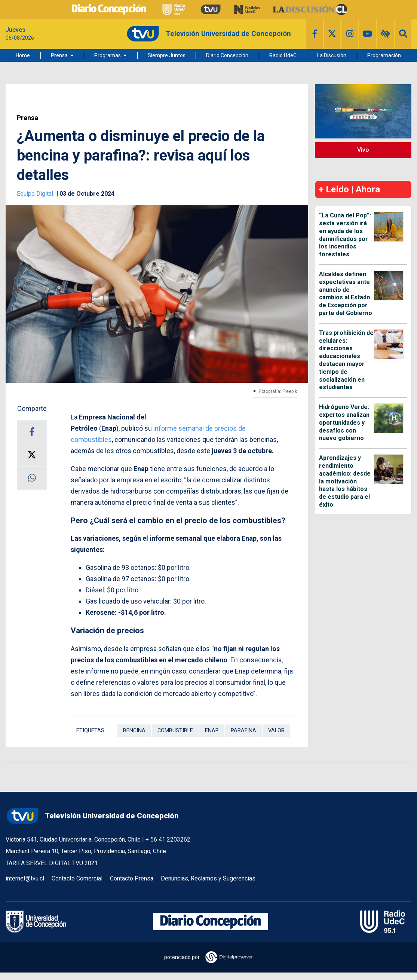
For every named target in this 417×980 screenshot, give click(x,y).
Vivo (363, 150)
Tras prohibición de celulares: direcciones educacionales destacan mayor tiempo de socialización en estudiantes (346, 360)
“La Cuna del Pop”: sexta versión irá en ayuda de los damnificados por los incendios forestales (345, 235)
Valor (276, 731)
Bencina (134, 731)
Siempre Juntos (167, 55)
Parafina (243, 731)
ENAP (212, 731)
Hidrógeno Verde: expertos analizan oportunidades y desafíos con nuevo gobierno (344, 422)
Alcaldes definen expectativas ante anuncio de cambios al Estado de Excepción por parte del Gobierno (346, 294)
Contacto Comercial (77, 878)
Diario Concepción (227, 55)
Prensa (59, 55)
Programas (108, 55)
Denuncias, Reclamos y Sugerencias (208, 878)
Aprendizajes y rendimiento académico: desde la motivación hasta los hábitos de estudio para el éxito (345, 481)
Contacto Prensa (132, 878)
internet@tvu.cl (25, 878)
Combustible (175, 731)
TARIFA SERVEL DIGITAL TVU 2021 (52, 863)
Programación (384, 55)
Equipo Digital (36, 194)
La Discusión (332, 55)
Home (23, 55)
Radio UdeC (283, 55)
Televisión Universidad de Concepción (92, 816)
